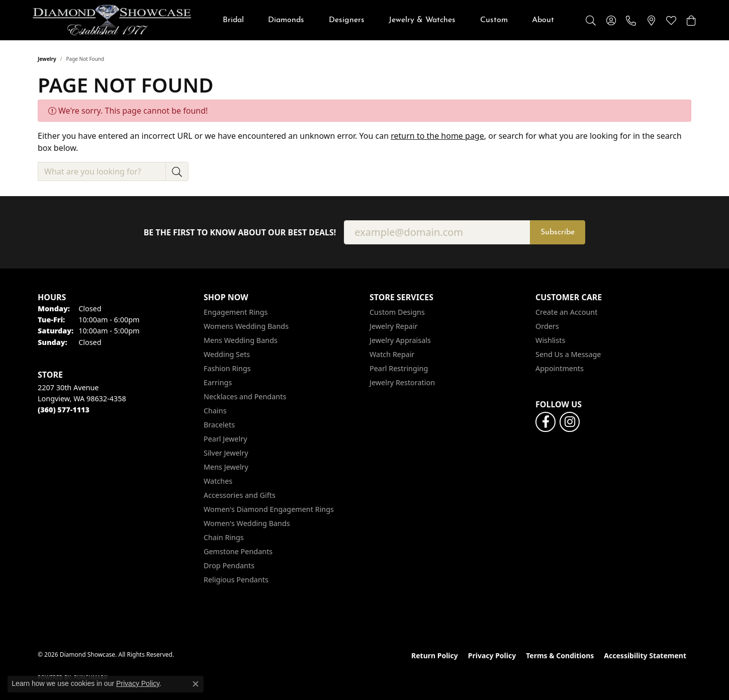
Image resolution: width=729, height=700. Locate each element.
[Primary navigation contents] (388, 20)
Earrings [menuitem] (218, 382)
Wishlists (550, 340)
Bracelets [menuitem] (219, 425)
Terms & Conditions (560, 655)
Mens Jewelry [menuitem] (226, 467)
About (543, 20)
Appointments (560, 368)
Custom (494, 20)
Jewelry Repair (394, 326)
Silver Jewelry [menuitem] (226, 453)
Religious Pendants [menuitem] (236, 580)
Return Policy (435, 655)
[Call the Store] (64, 410)
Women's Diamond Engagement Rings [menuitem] (269, 509)
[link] (631, 20)
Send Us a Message (568, 354)
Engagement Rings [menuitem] (236, 312)
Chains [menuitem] (215, 411)
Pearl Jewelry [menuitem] (225, 439)
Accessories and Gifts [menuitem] (240, 495)
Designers (347, 20)
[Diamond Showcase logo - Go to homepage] (112, 20)
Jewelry (47, 59)
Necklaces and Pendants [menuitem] (245, 397)
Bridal (233, 20)
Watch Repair (392, 354)
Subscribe (558, 232)
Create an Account (566, 312)
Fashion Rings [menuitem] (227, 368)
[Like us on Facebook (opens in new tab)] (545, 422)
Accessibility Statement (645, 655)
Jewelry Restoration (402, 382)
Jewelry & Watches (422, 20)
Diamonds (286, 20)
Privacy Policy (492, 655)
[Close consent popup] (196, 684)
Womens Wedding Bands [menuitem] (246, 326)
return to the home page (437, 136)
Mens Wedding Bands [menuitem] (241, 340)
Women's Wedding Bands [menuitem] (247, 523)
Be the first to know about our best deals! (240, 233)
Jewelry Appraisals (400, 340)
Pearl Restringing (399, 368)
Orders (547, 326)
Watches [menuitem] (218, 481)
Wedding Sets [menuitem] (227, 354)
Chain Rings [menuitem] (224, 537)
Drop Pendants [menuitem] (229, 565)
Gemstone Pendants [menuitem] (238, 551)
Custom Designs (397, 312)
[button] (591, 20)
